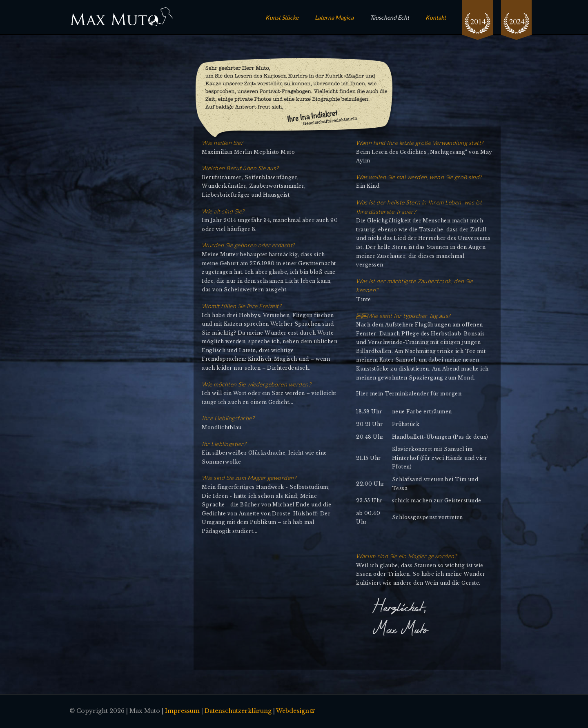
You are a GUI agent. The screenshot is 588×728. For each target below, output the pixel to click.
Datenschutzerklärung (238, 711)
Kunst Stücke (282, 17)
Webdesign (293, 711)
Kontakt (436, 17)
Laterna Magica (334, 17)
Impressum (182, 711)
